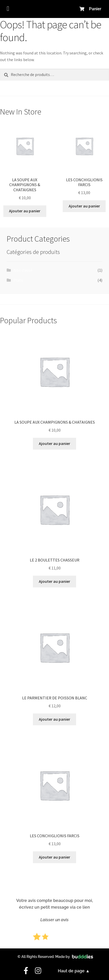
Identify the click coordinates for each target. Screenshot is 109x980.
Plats (18, 280)
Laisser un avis (55, 920)
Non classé (23, 270)
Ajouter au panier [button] (25, 211)
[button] (8, 9)
